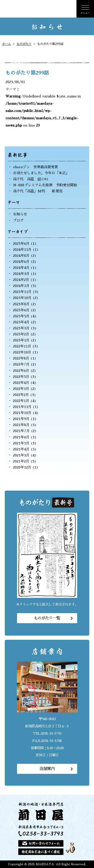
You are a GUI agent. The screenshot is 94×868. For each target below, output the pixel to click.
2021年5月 (21, 443)
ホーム (7, 44)
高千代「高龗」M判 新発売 (38, 191)
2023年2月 (21, 334)
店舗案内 (47, 769)
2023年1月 (21, 340)
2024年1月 (21, 286)
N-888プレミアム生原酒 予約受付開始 (45, 185)
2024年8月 (21, 256)
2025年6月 (21, 244)
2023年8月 (21, 304)
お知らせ (20, 214)
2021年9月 (21, 419)
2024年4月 (21, 268)
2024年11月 (22, 250)
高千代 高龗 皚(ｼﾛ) (31, 179)
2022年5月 (21, 377)
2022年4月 (21, 383)
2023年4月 (21, 322)
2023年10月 (22, 298)
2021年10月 (22, 413)
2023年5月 (21, 316)
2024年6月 (21, 262)
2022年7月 (21, 364)
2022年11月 (22, 346)
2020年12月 (22, 467)
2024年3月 (21, 274)
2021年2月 (21, 461)
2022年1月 (21, 401)
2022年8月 (21, 358)
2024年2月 (21, 280)
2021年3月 (21, 455)
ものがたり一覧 (47, 618)
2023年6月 (21, 310)
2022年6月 (21, 371)
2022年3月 (21, 389)
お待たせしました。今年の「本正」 (41, 173)
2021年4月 (21, 449)
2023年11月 (22, 292)
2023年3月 (21, 328)
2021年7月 (21, 431)
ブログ (18, 220)
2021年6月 (21, 437)
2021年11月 (22, 407)
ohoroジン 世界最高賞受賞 (35, 167)
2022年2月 (21, 395)
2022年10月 (22, 352)
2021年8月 (21, 425)
